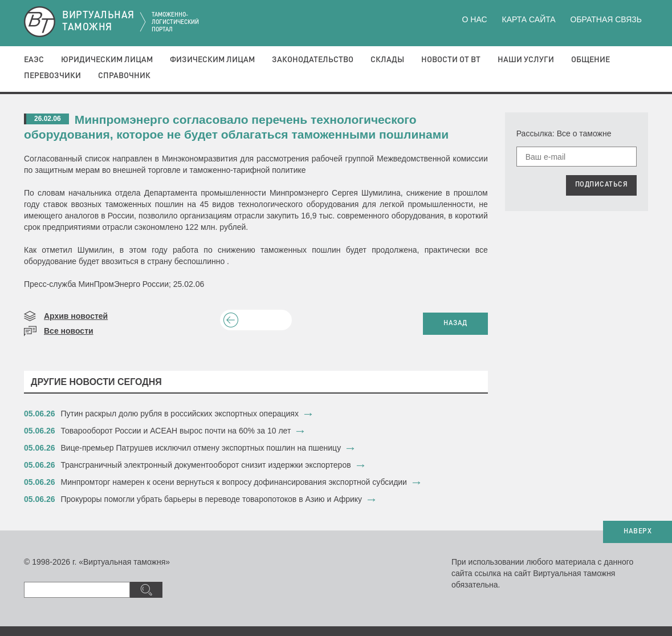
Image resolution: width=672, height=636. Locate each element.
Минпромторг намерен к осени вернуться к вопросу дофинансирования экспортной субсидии (234, 482)
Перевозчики (52, 76)
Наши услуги (526, 60)
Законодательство (313, 60)
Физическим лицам (212, 60)
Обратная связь (606, 19)
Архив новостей (76, 316)
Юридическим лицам (107, 60)
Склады (387, 60)
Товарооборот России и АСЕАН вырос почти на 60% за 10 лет (176, 431)
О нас (475, 19)
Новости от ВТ (451, 60)
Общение (590, 60)
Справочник (124, 76)
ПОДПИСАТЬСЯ (602, 185)
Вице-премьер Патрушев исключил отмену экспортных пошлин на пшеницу (201, 448)
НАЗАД (455, 323)
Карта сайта (528, 19)
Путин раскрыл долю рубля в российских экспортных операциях (180, 414)
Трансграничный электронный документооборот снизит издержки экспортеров (206, 465)
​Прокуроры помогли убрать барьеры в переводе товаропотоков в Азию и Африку (212, 499)
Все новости (69, 331)
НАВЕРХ (638, 532)
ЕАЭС (34, 60)
